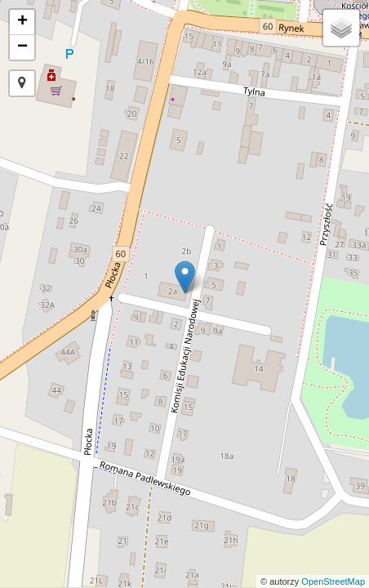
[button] (22, 83)
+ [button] (22, 22)
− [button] (22, 47)
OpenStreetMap (333, 581)
